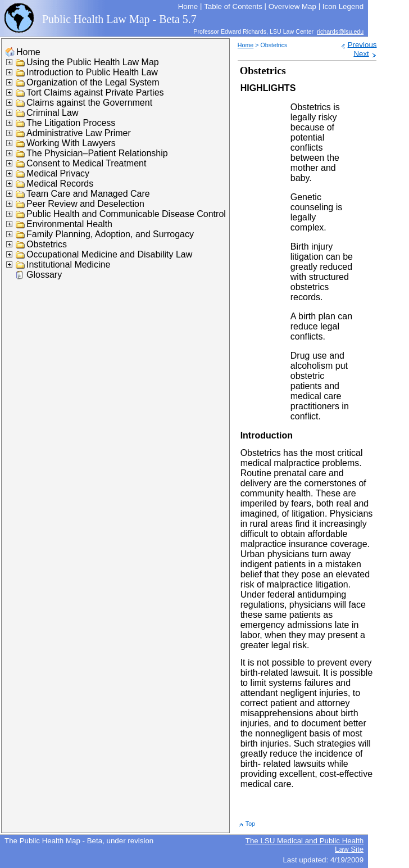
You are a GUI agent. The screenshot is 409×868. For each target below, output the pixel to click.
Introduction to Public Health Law (92, 72)
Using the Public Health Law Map (93, 62)
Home (28, 52)
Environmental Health (69, 224)
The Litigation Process (71, 123)
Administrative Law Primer (79, 133)
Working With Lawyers (71, 143)
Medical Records (60, 184)
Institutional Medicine (68, 265)
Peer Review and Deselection (85, 204)
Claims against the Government (89, 103)
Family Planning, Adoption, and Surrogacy (110, 234)
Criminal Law (52, 113)
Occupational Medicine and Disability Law (109, 254)
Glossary (44, 275)
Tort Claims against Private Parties (95, 92)
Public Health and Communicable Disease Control (126, 214)
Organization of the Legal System (93, 82)
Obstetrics (47, 244)
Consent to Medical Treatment (86, 163)
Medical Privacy (58, 173)
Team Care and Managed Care (88, 194)
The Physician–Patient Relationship (97, 153)
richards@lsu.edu (340, 31)
